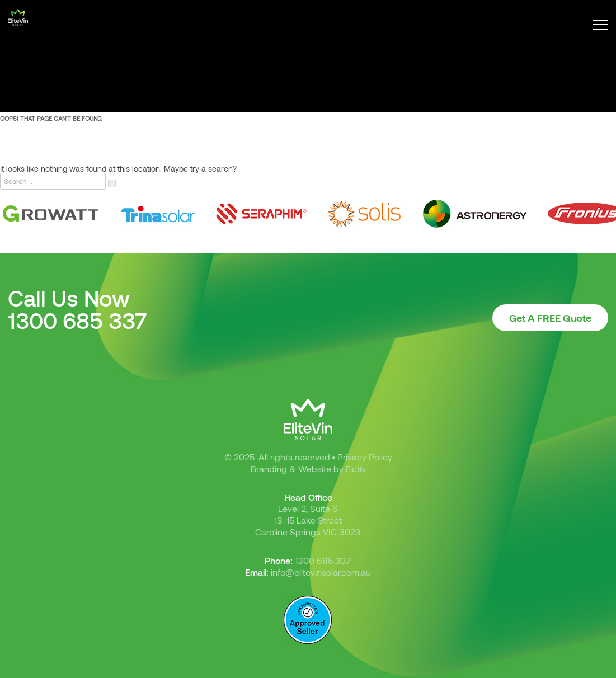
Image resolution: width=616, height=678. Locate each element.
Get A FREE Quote (550, 318)
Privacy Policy (365, 457)
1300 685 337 (77, 320)
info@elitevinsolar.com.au (321, 572)
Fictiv (356, 469)
